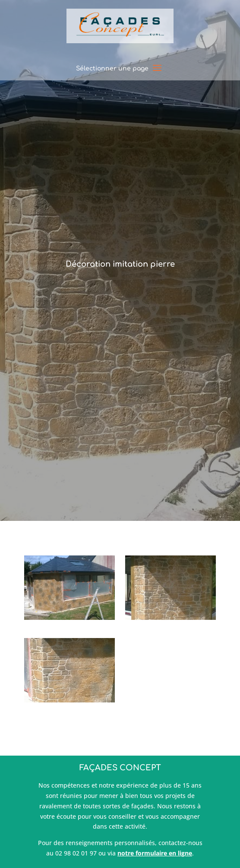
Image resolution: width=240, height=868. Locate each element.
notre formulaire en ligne (155, 853)
